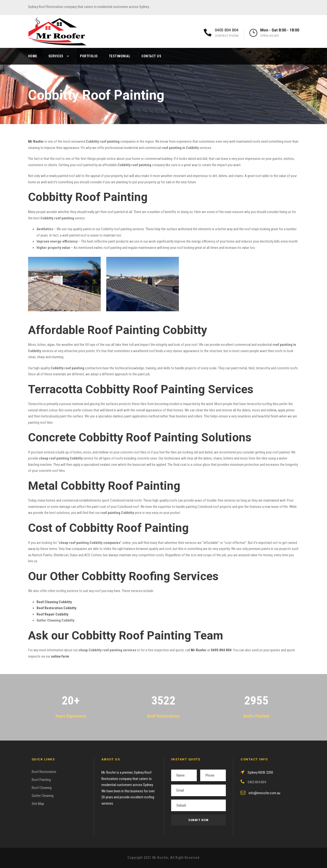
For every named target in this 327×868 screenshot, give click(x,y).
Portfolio (89, 56)
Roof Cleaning (42, 788)
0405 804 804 (227, 30)
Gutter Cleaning (43, 796)
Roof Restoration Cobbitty (57, 608)
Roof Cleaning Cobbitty (54, 602)
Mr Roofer (199, 650)
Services (56, 56)
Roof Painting (41, 780)
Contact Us (151, 56)
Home (33, 56)
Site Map (38, 804)
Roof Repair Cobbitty (53, 614)
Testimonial (120, 56)
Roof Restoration (44, 772)
